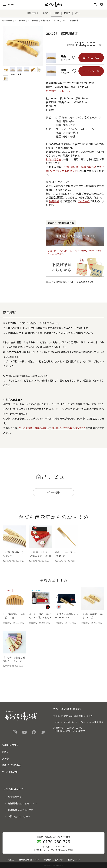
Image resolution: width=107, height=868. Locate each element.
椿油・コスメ (32, 13)
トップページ (7, 20)
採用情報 (13, 810)
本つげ (56, 20)
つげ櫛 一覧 (33, 20)
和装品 (67, 13)
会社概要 (13, 797)
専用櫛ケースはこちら (58, 91)
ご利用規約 (10, 860)
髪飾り (45, 13)
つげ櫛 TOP (20, 20)
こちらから (84, 201)
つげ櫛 (56, 13)
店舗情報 (13, 803)
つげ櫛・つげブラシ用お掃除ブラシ (75, 169)
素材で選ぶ (46, 20)
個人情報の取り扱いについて (29, 860)
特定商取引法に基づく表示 (53, 860)
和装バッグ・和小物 (11, 765)
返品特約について (85, 282)
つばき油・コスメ (10, 745)
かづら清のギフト (10, 772)
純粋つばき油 (54, 159)
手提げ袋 (54, 201)
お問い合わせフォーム (19, 816)
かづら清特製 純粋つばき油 (80, 167)
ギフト (78, 13)
